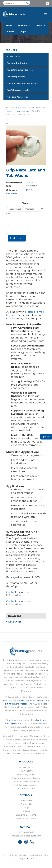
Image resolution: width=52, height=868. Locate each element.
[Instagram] (26, 842)
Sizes (25, 203)
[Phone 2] (32, 842)
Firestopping (26, 771)
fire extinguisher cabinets (31, 700)
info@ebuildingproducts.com (26, 836)
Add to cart (17, 238)
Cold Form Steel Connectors (26, 781)
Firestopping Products (18, 63)
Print (46, 437)
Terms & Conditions (26, 818)
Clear (8, 213)
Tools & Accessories (26, 789)
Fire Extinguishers (16, 77)
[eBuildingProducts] (14, 14)
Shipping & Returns (26, 815)
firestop (24, 704)
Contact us (13, 592)
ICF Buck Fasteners (22, 111)
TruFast (30, 183)
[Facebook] (20, 842)
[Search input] (15, 3)
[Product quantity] (26, 226)
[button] (29, 25)
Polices (26, 811)
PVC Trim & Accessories (18, 90)
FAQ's (26, 808)
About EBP (26, 801)
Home (9, 108)
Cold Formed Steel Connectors (22, 83)
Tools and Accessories (17, 97)
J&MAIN (30, 859)
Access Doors (13, 56)
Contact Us (26, 804)
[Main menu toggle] (45, 14)
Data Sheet (15, 622)
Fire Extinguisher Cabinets (20, 70)
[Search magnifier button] (28, 3)
